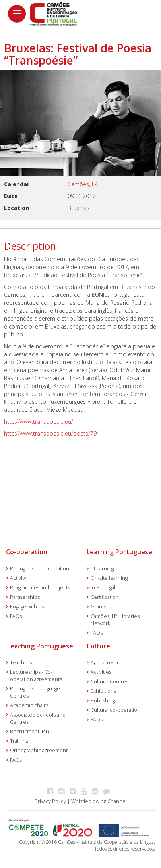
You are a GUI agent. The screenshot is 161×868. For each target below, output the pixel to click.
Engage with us (27, 607)
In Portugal (103, 588)
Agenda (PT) (104, 662)
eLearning (102, 569)
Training (19, 741)
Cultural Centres (110, 682)
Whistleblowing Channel (99, 801)
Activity (18, 578)
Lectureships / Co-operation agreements (36, 676)
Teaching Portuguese (40, 646)
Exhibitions (103, 691)
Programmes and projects (40, 588)
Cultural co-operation (115, 710)
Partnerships (25, 597)
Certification (105, 597)
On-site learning (109, 578)
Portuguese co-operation (40, 569)
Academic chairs (29, 705)
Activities (101, 672)
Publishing (103, 701)
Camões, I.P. (83, 184)
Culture (98, 646)
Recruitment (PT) (29, 731)
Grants (98, 607)
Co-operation (27, 552)
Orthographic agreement (39, 750)
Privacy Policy (50, 801)
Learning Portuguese (119, 552)
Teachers (21, 662)
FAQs (16, 616)
